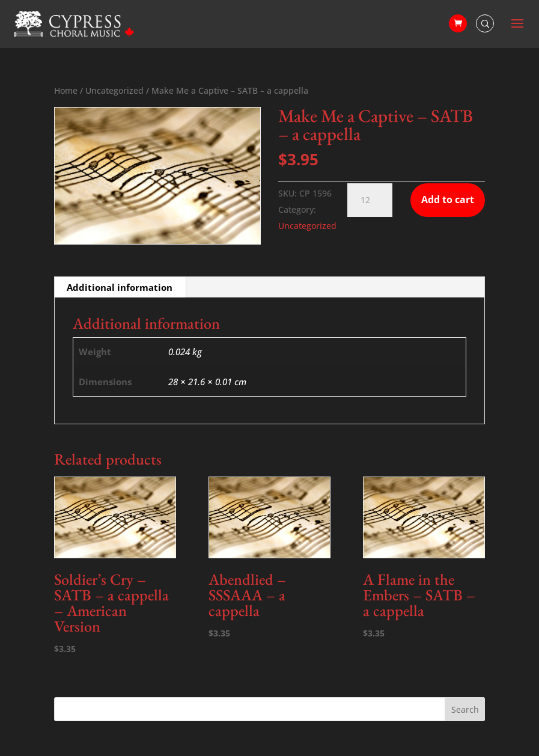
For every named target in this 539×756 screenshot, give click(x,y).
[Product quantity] (370, 200)
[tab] (120, 287)
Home (66, 90)
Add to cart (448, 200)
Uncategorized (114, 90)
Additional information (120, 287)
